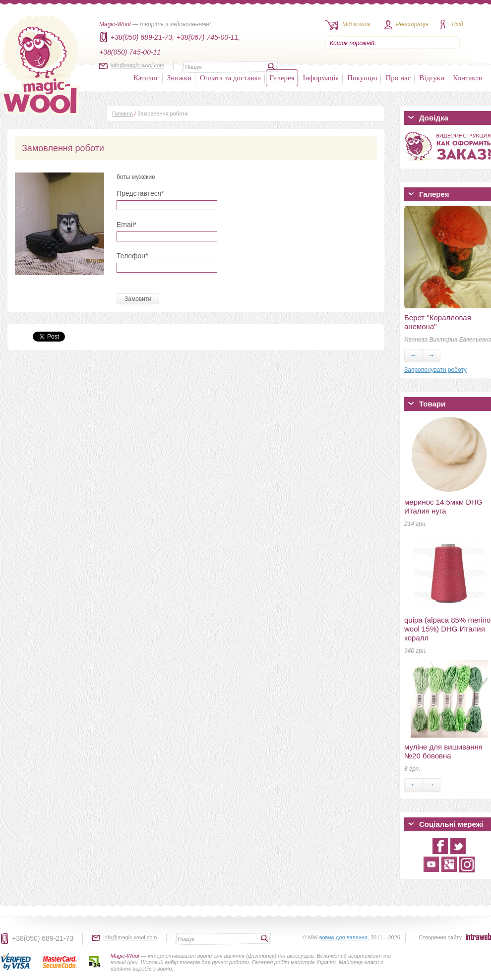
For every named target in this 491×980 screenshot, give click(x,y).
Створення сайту (440, 937)
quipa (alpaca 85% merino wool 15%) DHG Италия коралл (447, 629)
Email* (126, 225)
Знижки (179, 78)
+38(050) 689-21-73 (43, 938)
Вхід (458, 24)
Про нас (398, 78)
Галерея (282, 78)
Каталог (146, 78)
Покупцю (362, 78)
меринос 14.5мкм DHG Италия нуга (443, 506)
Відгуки (432, 78)
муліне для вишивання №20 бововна (443, 751)
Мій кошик (356, 24)
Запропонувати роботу (435, 370)
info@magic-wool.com (137, 65)
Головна (123, 114)
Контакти (468, 78)
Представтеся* (140, 193)
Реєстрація (412, 24)
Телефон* (132, 256)
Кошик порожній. (353, 43)
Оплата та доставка (230, 78)
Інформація (321, 78)
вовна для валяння (343, 937)
